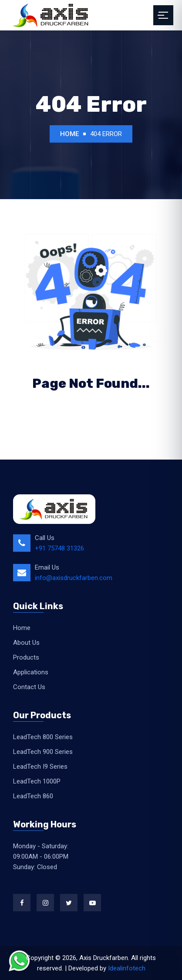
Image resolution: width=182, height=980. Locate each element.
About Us (26, 643)
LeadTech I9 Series (40, 767)
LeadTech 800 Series (43, 737)
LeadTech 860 (33, 796)
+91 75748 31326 (59, 548)
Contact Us (29, 687)
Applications (31, 672)
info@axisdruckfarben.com (74, 578)
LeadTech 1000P (37, 781)
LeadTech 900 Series (43, 752)
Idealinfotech (127, 968)
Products (26, 657)
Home (69, 134)
